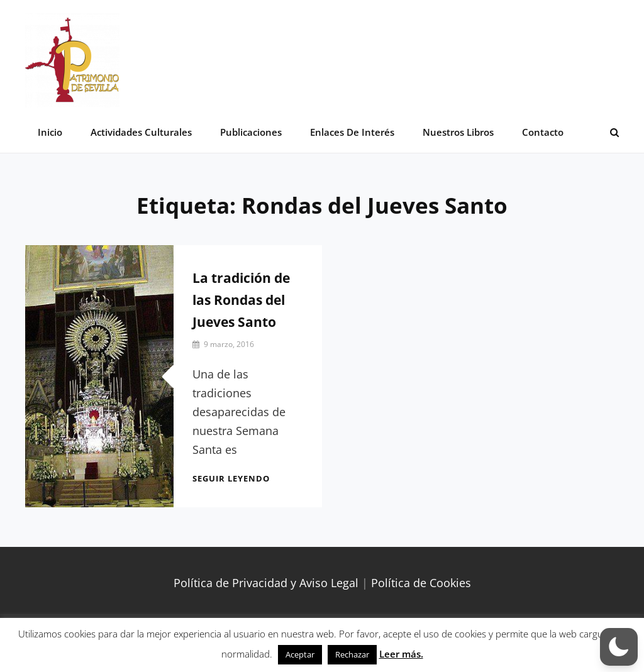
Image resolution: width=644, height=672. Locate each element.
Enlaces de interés (352, 132)
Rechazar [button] (352, 654)
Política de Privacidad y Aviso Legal (266, 583)
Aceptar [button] (300, 654)
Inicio (50, 132)
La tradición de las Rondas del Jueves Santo (241, 300)
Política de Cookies (421, 583)
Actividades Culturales (141, 132)
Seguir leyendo (231, 478)
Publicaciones (251, 132)
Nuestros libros (458, 132)
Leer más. (401, 654)
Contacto (543, 132)
